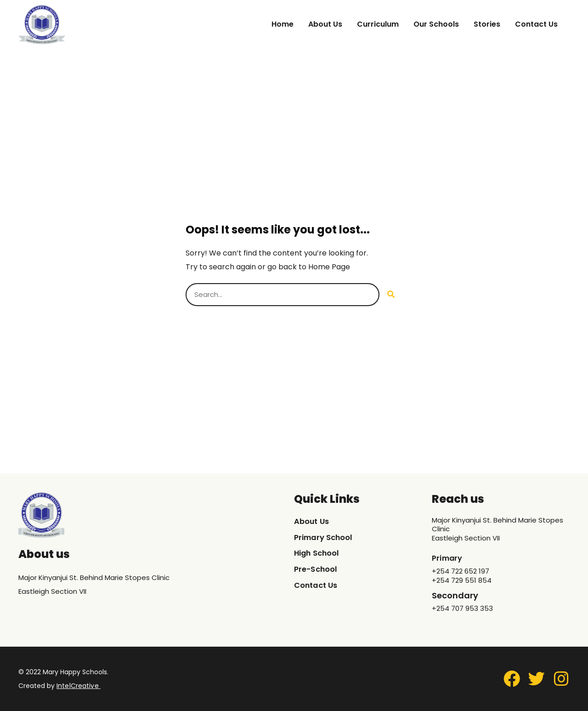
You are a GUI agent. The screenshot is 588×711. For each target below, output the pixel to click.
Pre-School (318, 570)
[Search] (391, 295)
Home (283, 24)
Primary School (326, 538)
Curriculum (378, 24)
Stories (487, 24)
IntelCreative (77, 686)
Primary (449, 558)
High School (319, 554)
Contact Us (536, 24)
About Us (325, 24)
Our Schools (436, 24)
